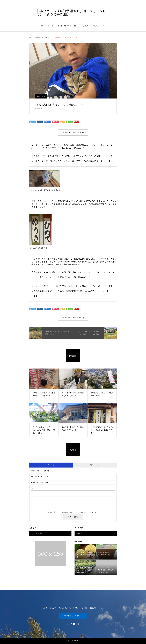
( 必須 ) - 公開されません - (41, 483)
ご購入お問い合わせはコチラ (73, 616)
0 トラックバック (95, 465)
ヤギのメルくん (41, 96)
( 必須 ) (40, 476)
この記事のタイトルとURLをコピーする (73, 133)
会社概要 (85, 26)
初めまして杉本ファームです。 (68, 26)
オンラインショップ (47, 26)
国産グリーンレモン (99, 26)
